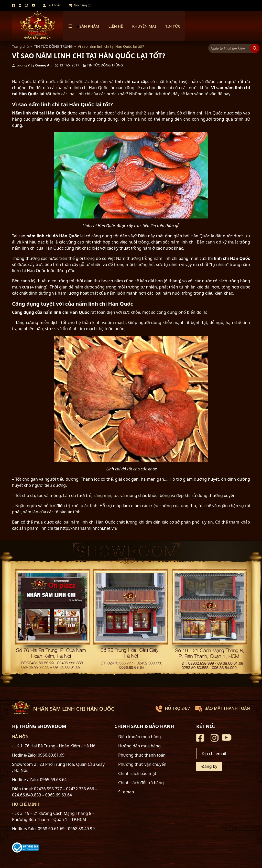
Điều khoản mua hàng (140, 737)
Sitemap (126, 792)
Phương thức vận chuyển (142, 764)
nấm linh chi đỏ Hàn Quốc (53, 236)
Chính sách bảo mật (137, 773)
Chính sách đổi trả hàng (141, 783)
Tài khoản (52, 5)
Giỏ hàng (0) (80, 5)
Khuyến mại (144, 26)
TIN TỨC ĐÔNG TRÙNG (53, 46)
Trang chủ (20, 46)
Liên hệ (116, 26)
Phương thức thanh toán (142, 755)
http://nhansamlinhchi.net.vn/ (89, 528)
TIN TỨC (173, 26)
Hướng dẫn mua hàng (139, 746)
